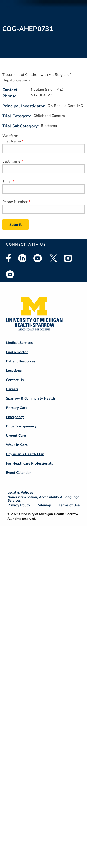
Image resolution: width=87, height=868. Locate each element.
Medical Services (19, 343)
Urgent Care (16, 436)
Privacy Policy (19, 505)
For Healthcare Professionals (29, 463)
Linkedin (22, 258)
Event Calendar (18, 473)
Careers (12, 389)
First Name (12, 141)
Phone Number (15, 202)
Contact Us (15, 380)
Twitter (53, 258)
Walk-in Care (17, 445)
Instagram (68, 258)
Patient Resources (21, 361)
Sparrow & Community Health (31, 398)
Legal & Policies (20, 492)
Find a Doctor (17, 352)
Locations (14, 371)
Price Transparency (21, 426)
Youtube (38, 258)
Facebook (9, 258)
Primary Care (17, 408)
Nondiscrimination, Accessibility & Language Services (43, 499)
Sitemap (44, 505)
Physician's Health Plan (25, 454)
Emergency (15, 417)
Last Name (11, 161)
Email (7, 182)
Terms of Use (69, 505)
